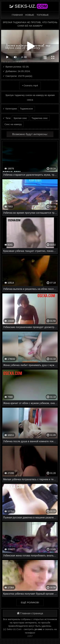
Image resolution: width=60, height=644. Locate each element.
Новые (30, 15)
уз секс (38, 629)
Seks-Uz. (31, 6)
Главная (17, 15)
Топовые (43, 15)
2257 (30, 636)
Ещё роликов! (30, 602)
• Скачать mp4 (30, 85)
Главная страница (30, 613)
